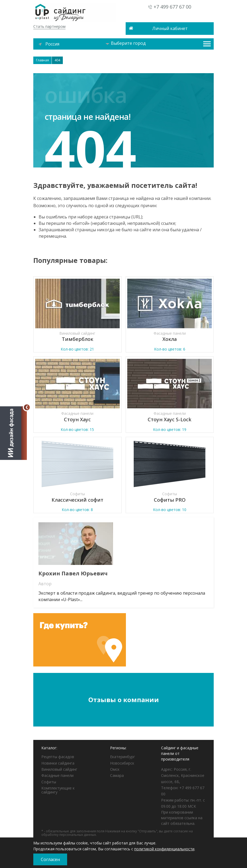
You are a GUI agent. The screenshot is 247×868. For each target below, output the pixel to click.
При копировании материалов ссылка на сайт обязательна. (182, 818)
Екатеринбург (123, 757)
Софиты (49, 782)
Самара (117, 775)
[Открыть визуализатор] (13, 433)
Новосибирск (122, 763)
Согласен (50, 859)
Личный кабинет (170, 28)
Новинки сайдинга (58, 763)
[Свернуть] (27, 407)
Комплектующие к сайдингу (58, 790)
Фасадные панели (57, 775)
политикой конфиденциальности (164, 849)
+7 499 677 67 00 (172, 7)
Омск (115, 769)
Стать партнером (49, 26)
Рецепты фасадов (58, 757)
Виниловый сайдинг (59, 769)
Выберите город (126, 43)
